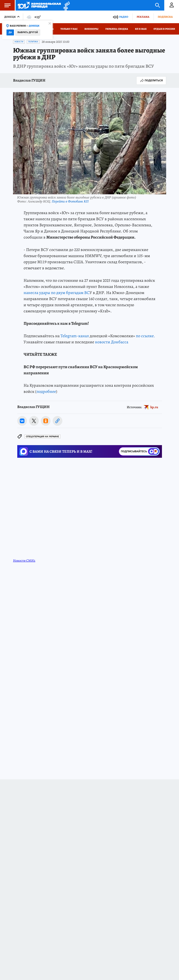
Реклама (143, 17)
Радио (124, 17)
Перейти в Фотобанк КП (70, 201)
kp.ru (154, 407)
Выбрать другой (28, 32)
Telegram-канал (75, 336)
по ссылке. (145, 336)
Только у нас (69, 29)
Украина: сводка (117, 29)
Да (10, 32)
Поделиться (151, 81)
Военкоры (91, 29)
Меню (5, 5)
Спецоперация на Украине (42, 437)
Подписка (165, 17)
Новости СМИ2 (24, 561)
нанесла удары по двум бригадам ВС (57, 293)
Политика (33, 42)
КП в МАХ (141, 29)
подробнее (46, 391)
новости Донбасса (112, 342)
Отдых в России (164, 29)
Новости (19, 42)
